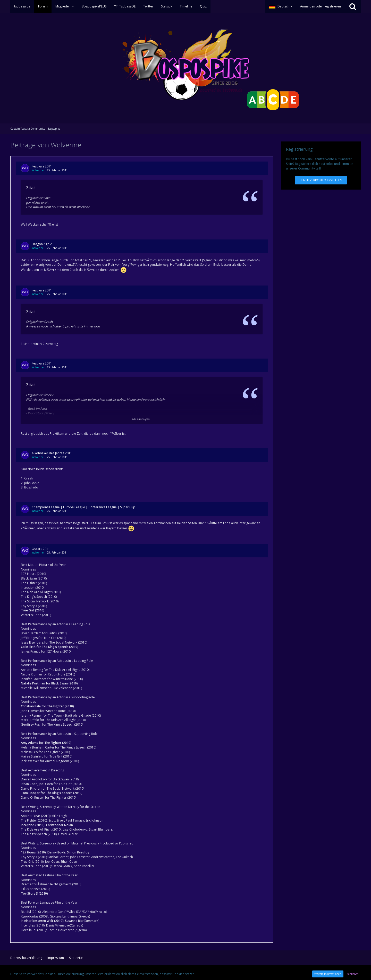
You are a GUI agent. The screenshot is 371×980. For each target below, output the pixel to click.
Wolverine (38, 170)
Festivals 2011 (42, 166)
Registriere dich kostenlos (314, 164)
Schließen (353, 974)
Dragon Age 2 (42, 244)
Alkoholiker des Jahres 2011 (52, 453)
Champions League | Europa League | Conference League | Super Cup (83, 507)
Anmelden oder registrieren (321, 6)
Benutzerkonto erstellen (321, 180)
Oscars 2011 (41, 549)
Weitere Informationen (328, 974)
